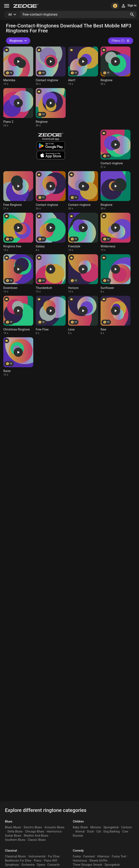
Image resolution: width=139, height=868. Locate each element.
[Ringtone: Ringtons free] (18, 232)
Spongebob (111, 827)
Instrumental (37, 856)
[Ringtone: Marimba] (18, 66)
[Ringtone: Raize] (18, 357)
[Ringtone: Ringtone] (116, 66)
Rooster (78, 836)
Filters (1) (121, 41)
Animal (80, 831)
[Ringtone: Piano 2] (18, 108)
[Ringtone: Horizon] (83, 274)
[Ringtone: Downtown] (18, 274)
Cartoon (127, 827)
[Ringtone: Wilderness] (116, 232)
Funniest (89, 856)
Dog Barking (112, 831)
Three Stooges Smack (88, 865)
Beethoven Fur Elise (18, 861)
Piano (38, 861)
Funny (77, 856)
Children (78, 821)
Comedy (78, 851)
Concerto (54, 865)
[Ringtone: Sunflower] (116, 274)
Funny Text (119, 856)
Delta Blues (15, 831)
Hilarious (103, 856)
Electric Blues (33, 827)
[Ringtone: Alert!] (83, 66)
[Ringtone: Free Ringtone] (18, 191)
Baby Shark (80, 827)
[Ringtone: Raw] (116, 315)
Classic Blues (37, 840)
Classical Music (15, 856)
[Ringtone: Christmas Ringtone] (18, 315)
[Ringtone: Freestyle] (83, 232)
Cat (99, 831)
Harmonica (54, 831)
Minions (96, 827)
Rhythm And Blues (36, 836)
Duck (90, 831)
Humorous (80, 861)
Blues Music (13, 827)
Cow (125, 831)
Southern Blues (15, 840)
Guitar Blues (13, 836)
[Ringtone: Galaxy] (51, 232)
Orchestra (28, 865)
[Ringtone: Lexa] (83, 315)
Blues (9, 821)
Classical (11, 851)
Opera (41, 865)
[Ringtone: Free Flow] (51, 315)
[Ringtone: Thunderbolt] (51, 274)
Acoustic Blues (54, 827)
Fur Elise (54, 856)
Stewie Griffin (98, 861)
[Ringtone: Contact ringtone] (51, 66)
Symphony (12, 865)
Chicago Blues (35, 831)
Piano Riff (50, 861)
